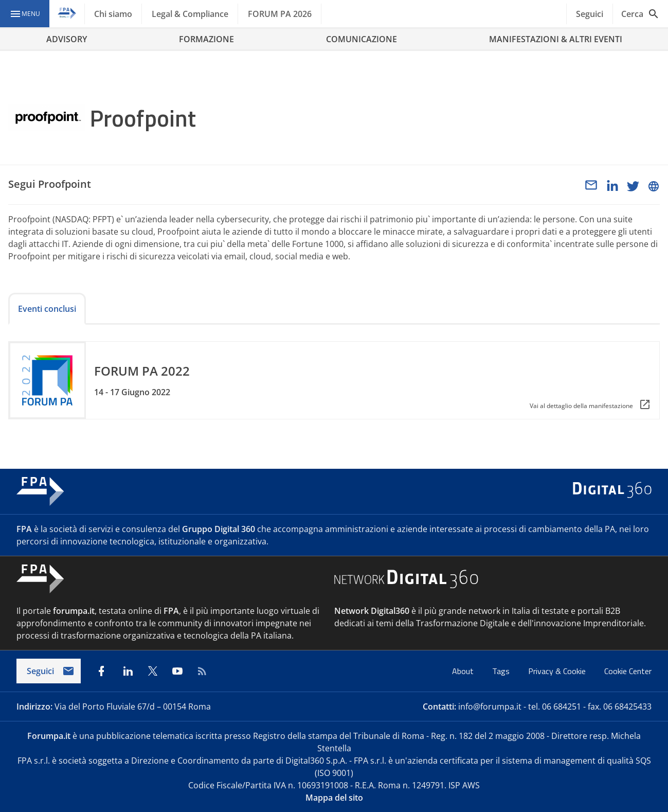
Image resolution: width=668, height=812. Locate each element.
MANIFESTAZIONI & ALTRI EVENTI (556, 39)
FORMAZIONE (206, 39)
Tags (502, 671)
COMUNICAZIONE (362, 39)
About (464, 671)
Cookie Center (628, 671)
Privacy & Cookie (558, 671)
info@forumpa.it (490, 707)
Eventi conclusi (47, 309)
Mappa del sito (334, 798)
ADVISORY (67, 39)
